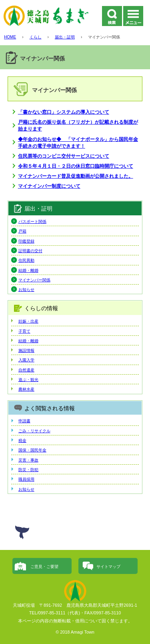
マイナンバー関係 (34, 280)
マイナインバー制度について (49, 186)
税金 (22, 440)
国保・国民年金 (32, 450)
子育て (24, 331)
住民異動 (26, 260)
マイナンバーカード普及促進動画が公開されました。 (76, 176)
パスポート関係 (32, 222)
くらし (36, 37)
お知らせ (26, 290)
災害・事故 (28, 460)
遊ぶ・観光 (28, 380)
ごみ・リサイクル (34, 431)
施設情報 (26, 350)
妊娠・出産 (28, 321)
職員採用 (26, 479)
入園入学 (26, 360)
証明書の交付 (30, 251)
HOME (10, 37)
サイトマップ (108, 567)
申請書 (24, 421)
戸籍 (22, 231)
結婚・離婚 (28, 270)
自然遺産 (26, 370)
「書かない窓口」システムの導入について (64, 112)
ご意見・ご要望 (44, 567)
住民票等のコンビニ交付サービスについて (64, 156)
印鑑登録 (26, 241)
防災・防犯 (28, 470)
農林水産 (26, 389)
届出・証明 (65, 37)
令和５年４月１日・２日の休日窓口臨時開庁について (76, 166)
